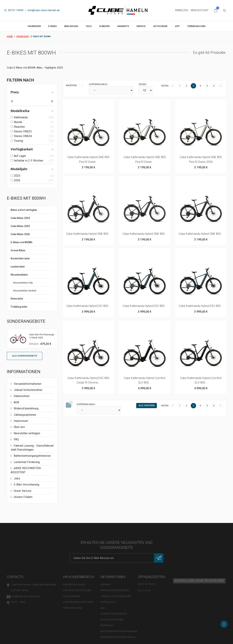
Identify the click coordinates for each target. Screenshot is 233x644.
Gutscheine (160, 26)
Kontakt (105, 585)
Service (141, 26)
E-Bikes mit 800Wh (22, 242)
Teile (89, 26)
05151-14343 (14, 10)
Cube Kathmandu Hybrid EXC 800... (88, 306)
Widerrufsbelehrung (26, 408)
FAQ (16, 439)
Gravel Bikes (18, 250)
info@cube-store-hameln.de (42, 10)
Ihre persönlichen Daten (78, 602)
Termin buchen (196, 26)
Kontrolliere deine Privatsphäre (199, 581)
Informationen (24, 372)
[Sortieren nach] (111, 90)
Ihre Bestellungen (74, 585)
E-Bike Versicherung (26, 485)
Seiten (165, 86)
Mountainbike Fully (23, 283)
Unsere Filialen (23, 497)
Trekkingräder (19, 307)
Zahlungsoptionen (25, 415)
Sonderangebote (26, 321)
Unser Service (22, 491)
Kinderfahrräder (20, 258)
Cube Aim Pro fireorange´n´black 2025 (42, 336)
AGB (16, 402)
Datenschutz (21, 396)
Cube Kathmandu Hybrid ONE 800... (88, 234)
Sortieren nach (98, 84)
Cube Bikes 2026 (20, 234)
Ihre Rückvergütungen (77, 590)
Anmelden (182, 10)
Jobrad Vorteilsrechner (28, 390)
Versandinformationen (27, 384)
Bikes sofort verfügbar (24, 210)
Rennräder (17, 299)
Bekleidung (71, 26)
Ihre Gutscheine (73, 608)
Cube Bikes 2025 (20, 226)
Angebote (123, 26)
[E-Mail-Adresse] (117, 558)
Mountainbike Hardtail (25, 291)
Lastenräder (18, 267)
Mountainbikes (19, 275)
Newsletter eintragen (27, 433)
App (177, 26)
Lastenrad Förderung (26, 462)
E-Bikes (52, 26)
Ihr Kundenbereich (79, 577)
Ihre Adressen (71, 596)
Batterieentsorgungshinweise (32, 456)
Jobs (17, 478)
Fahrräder (34, 26)
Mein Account (200, 10)
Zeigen (142, 84)
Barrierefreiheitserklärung (118, 637)
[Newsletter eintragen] (159, 558)
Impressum (21, 421)
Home (10, 37)
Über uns (19, 427)
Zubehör (104, 26)
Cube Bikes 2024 (20, 218)
